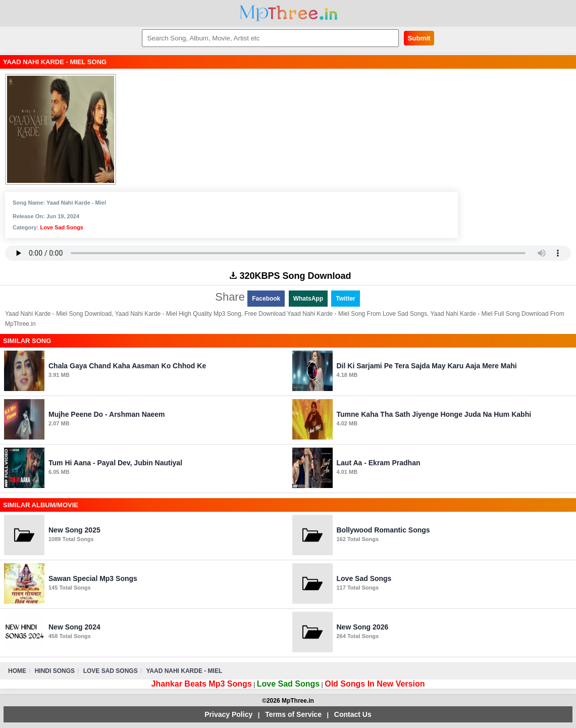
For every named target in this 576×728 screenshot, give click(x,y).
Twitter (345, 299)
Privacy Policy (228, 714)
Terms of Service (293, 714)
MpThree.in (288, 13)
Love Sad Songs (62, 227)
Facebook (266, 299)
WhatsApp (308, 299)
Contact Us (353, 714)
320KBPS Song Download (290, 276)
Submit (419, 38)
